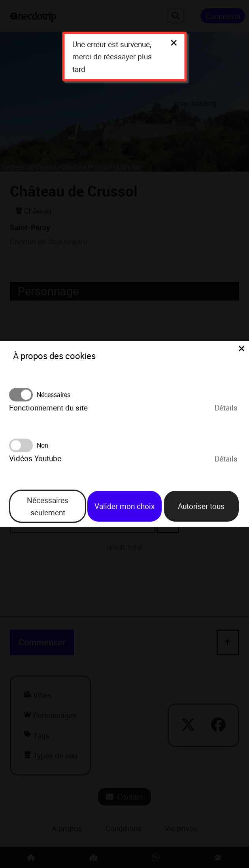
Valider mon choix (124, 506)
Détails (226, 408)
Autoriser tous (201, 506)
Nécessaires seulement (48, 506)
